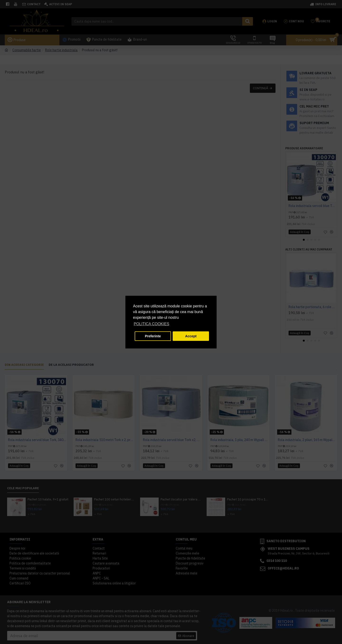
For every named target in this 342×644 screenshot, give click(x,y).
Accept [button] (191, 336)
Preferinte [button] (153, 336)
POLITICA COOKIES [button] (151, 324)
